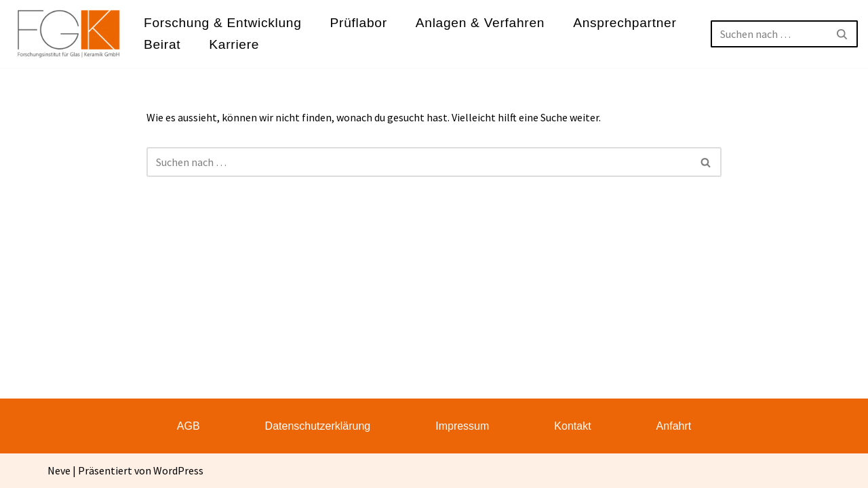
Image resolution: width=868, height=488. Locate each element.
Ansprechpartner (625, 23)
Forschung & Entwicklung (223, 23)
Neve (59, 470)
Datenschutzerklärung (318, 426)
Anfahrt (674, 426)
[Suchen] (769, 34)
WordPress (178, 470)
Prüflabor (359, 23)
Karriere (234, 44)
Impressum (462, 426)
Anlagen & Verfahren (480, 23)
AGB (189, 426)
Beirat (162, 44)
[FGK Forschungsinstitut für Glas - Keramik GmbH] (69, 34)
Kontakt (572, 426)
